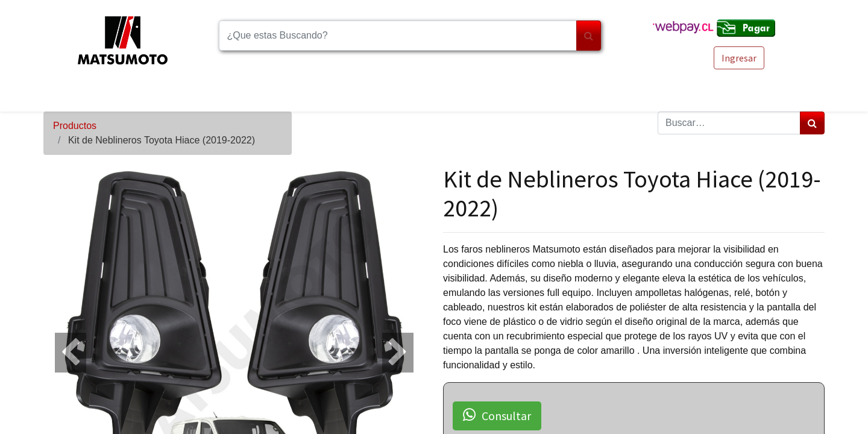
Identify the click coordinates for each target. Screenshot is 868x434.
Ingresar (739, 58)
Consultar (497, 415)
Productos (75, 126)
